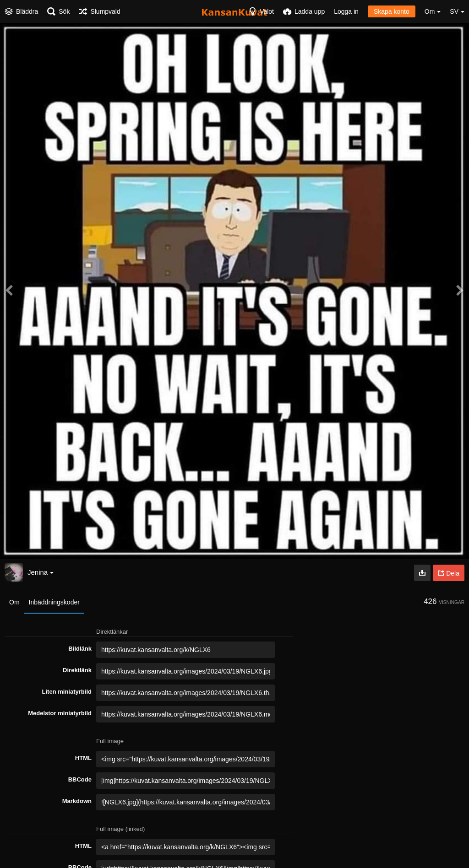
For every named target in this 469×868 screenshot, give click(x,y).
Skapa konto (392, 11)
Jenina (41, 572)
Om (14, 602)
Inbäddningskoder (54, 602)
